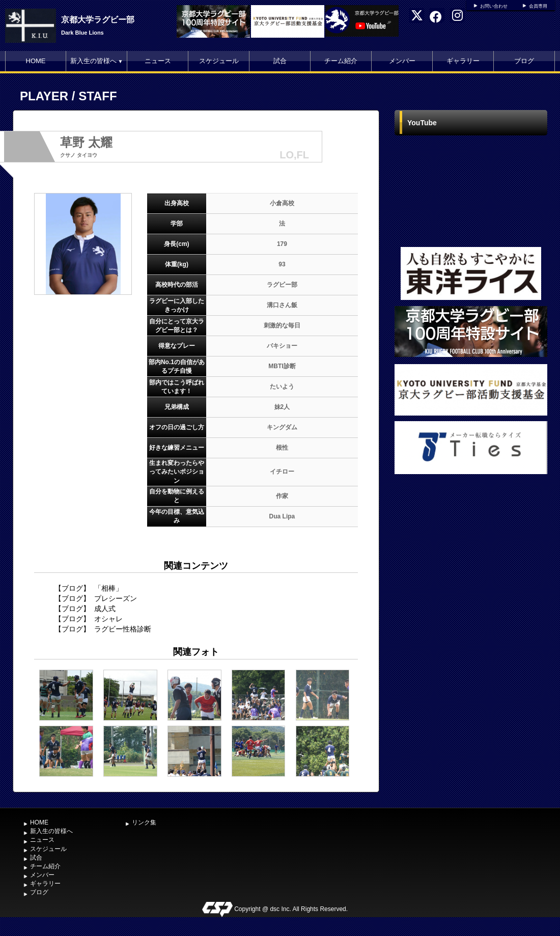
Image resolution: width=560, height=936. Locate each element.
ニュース (158, 61)
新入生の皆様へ (97, 61)
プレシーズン (116, 598)
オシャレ (108, 619)
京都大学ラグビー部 (98, 20)
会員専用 (538, 6)
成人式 (105, 609)
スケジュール (219, 61)
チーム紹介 (341, 61)
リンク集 (144, 822)
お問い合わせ (494, 6)
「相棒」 (108, 588)
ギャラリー (463, 61)
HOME (36, 61)
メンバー (402, 61)
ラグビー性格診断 (123, 629)
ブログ (524, 61)
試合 (280, 61)
